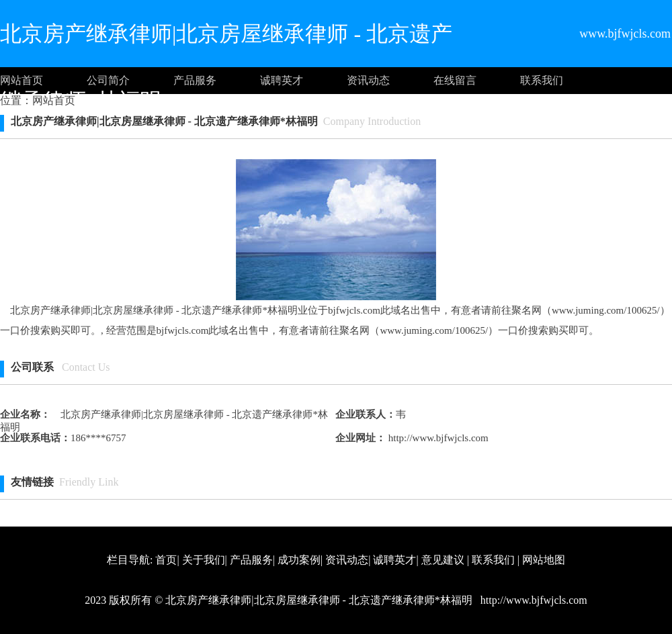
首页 (166, 560)
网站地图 (544, 560)
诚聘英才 (282, 80)
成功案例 (299, 560)
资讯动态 (368, 80)
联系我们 (542, 80)
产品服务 (195, 80)
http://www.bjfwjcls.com (437, 438)
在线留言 (455, 80)
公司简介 (108, 80)
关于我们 (204, 560)
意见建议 (443, 560)
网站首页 (22, 80)
